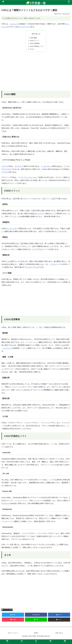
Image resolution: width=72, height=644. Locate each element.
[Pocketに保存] (13, 620)
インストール (31, 178)
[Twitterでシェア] (13, 616)
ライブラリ (40, 214)
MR (36, 385)
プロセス (6, 504)
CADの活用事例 (35, 44)
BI (46, 367)
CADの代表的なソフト (37, 47)
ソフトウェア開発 (7, 610)
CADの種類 (33, 38)
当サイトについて (13, 634)
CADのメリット (35, 41)
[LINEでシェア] (36, 620)
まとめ (32, 50)
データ (7, 262)
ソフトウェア (24, 27)
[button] (59, 620)
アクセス (8, 170)
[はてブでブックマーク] (59, 616)
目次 (33, 34)
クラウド (5, 167)
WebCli (36, 634)
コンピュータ (15, 24)
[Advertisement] (36, 73)
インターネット (47, 167)
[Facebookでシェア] (36, 616)
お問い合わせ (59, 634)
